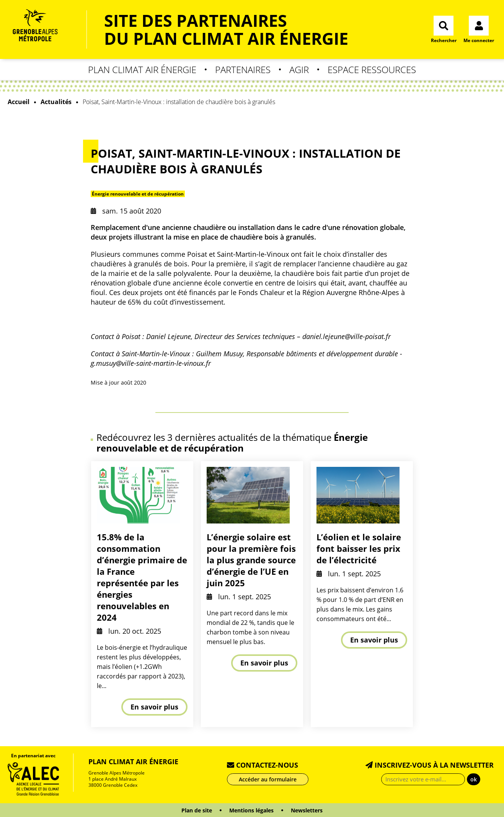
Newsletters (307, 810)
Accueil (19, 102)
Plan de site (197, 810)
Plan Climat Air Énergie (133, 762)
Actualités (56, 102)
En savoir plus (154, 707)
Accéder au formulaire (268, 779)
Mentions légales (251, 810)
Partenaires (243, 69)
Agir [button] (299, 69)
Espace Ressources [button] (372, 69)
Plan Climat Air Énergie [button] (142, 69)
